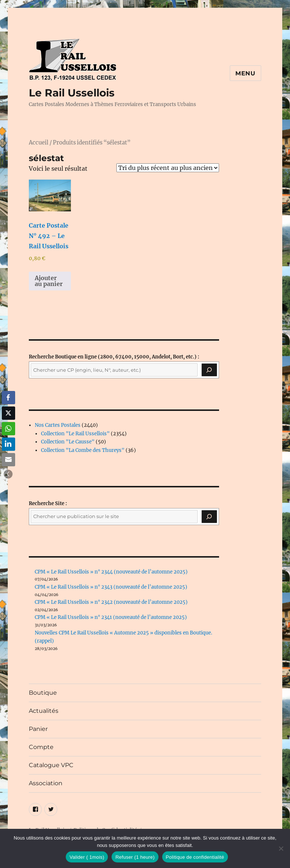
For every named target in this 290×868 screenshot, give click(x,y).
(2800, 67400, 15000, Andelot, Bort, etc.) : (114, 357)
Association (46, 783)
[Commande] (168, 168)
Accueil (39, 143)
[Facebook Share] (8, 398)
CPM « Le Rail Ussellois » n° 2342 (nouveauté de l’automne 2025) (111, 602)
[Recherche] (209, 370)
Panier (38, 729)
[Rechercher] (209, 517)
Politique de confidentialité (195, 857)
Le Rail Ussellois (72, 93)
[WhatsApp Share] (8, 429)
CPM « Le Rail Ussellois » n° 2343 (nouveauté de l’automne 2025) (111, 587)
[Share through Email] (8, 460)
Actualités (44, 711)
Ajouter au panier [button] (49, 281)
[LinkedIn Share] (8, 444)
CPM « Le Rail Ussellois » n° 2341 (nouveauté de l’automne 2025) (111, 617)
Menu (245, 73)
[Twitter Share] (8, 413)
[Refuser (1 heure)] (281, 848)
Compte (41, 747)
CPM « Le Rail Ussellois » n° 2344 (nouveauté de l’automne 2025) (111, 572)
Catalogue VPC (51, 765)
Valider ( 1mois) (87, 857)
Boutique (43, 693)
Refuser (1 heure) (135, 857)
